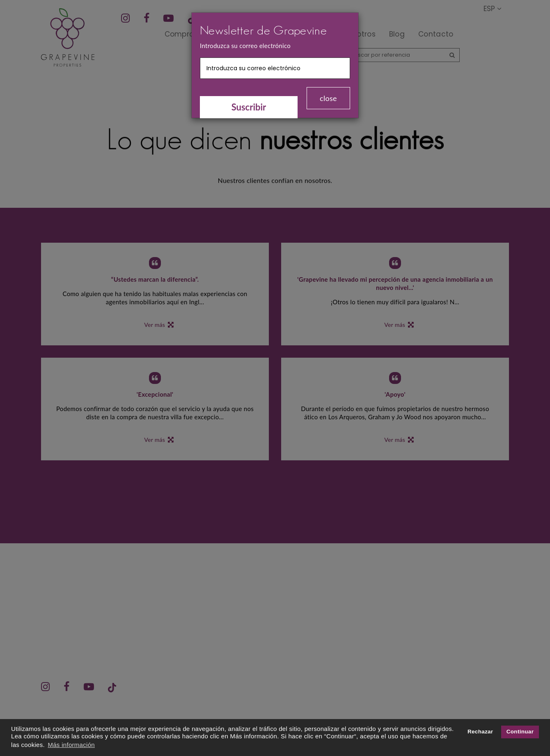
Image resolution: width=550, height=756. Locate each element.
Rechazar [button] (480, 732)
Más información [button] (71, 745)
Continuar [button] (520, 732)
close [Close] (328, 98)
